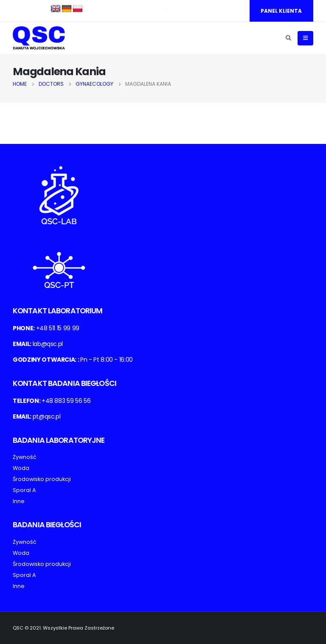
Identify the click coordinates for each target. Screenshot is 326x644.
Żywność (25, 457)
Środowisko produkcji (42, 479)
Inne (19, 501)
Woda (21, 468)
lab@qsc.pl (48, 344)
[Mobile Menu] (305, 38)
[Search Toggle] (288, 38)
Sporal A (24, 490)
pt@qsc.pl (47, 416)
